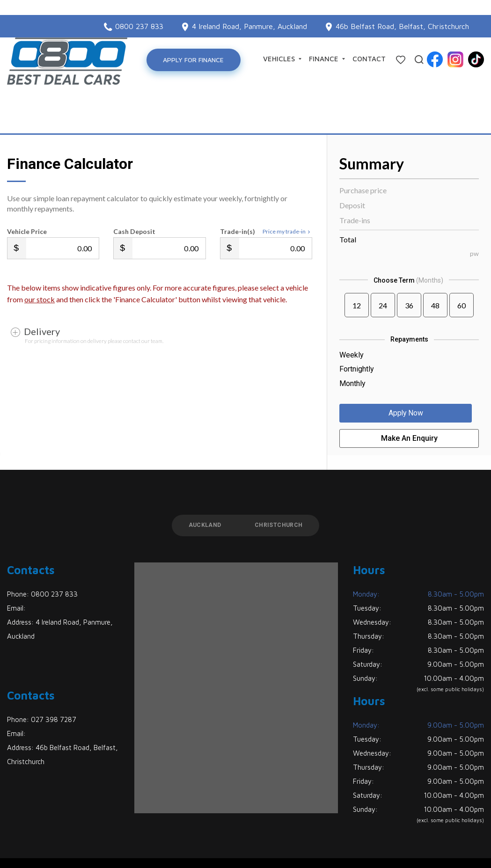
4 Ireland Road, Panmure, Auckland (249, 11)
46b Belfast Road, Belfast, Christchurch (402, 11)
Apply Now (409, 380)
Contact (369, 59)
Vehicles (282, 59)
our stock (40, 266)
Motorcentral (334, 846)
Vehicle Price (27, 198)
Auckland (202, 492)
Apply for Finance (195, 60)
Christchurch (281, 492)
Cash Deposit (134, 198)
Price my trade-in (287, 198)
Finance (327, 59)
